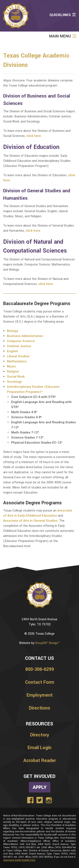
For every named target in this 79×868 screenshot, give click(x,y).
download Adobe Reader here (19, 860)
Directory (40, 735)
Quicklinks (63, 15)
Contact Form (40, 682)
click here (33, 231)
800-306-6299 (40, 669)
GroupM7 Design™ (48, 643)
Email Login (39, 748)
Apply (40, 787)
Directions (39, 708)
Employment (40, 695)
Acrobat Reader (40, 761)
